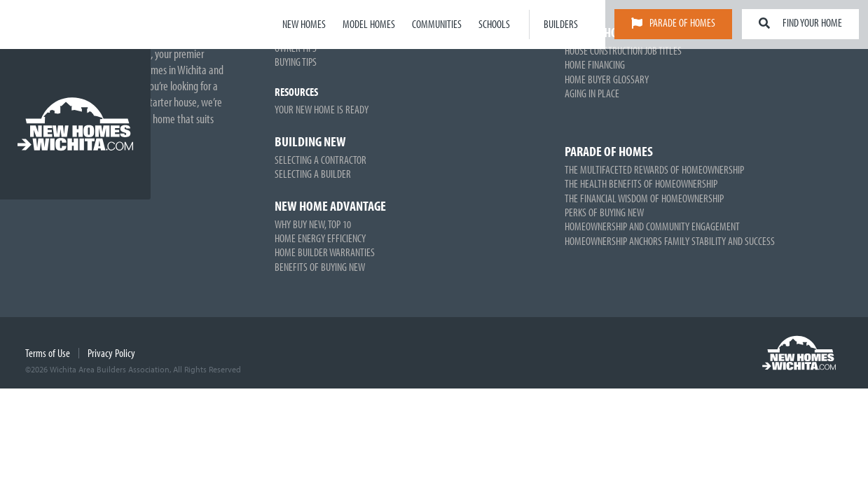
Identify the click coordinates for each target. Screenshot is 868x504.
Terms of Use (48, 353)
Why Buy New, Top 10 (313, 224)
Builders (561, 24)
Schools (494, 24)
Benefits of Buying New (320, 267)
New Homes (304, 24)
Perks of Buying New (604, 212)
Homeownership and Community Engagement (652, 226)
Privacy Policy (111, 353)
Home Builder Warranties (325, 252)
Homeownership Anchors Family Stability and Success (670, 241)
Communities (437, 24)
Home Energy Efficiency (320, 238)
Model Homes (369, 24)
